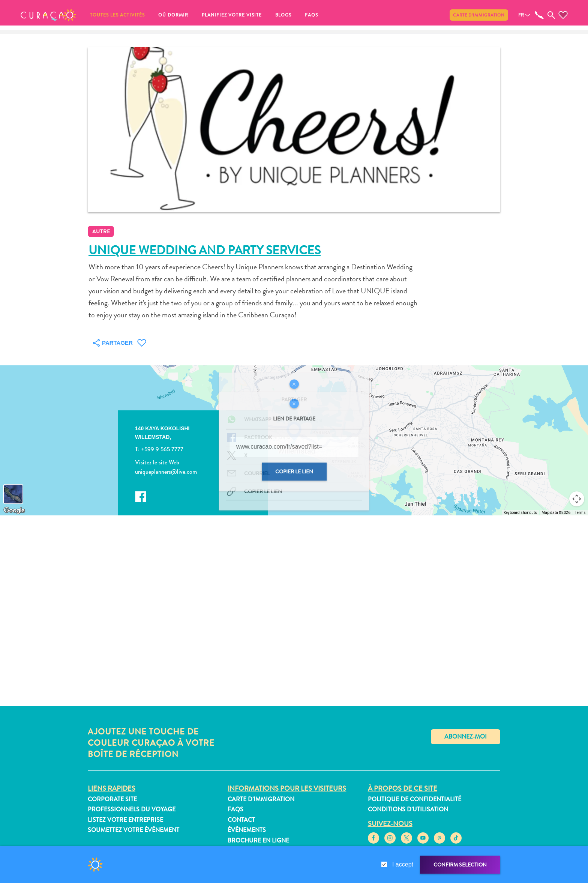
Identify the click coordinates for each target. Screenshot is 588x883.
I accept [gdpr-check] (403, 864)
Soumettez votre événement (133, 830)
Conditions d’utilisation (408, 809)
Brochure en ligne (258, 840)
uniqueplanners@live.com (166, 472)
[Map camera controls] (577, 499)
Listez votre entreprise (125, 820)
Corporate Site (112, 799)
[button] (48, 15)
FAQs (311, 15)
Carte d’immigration (479, 15)
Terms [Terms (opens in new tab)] (580, 513)
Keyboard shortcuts (520, 513)
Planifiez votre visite (232, 15)
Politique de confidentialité (415, 799)
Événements (247, 830)
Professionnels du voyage (132, 809)
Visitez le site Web (157, 462)
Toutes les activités (117, 15)
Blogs (283, 15)
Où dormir (173, 15)
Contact (241, 820)
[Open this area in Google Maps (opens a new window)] (14, 511)
